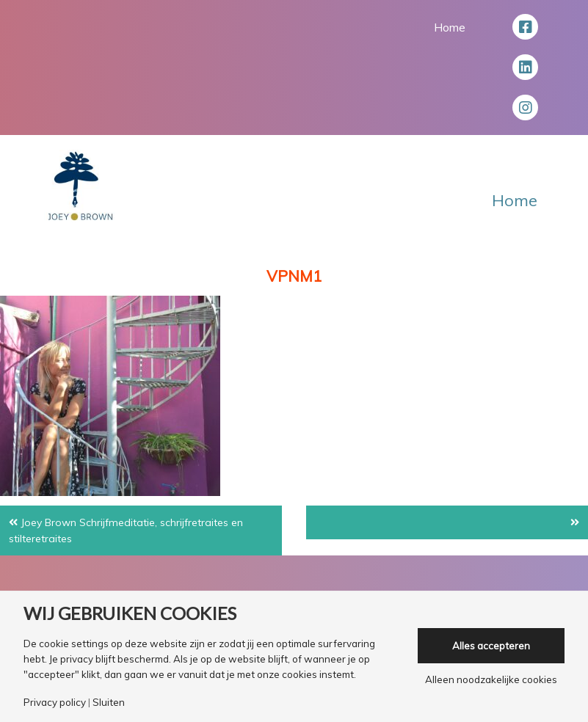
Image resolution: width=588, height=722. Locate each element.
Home (450, 27)
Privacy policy (55, 703)
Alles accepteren (491, 646)
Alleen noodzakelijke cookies (491, 680)
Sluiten (109, 703)
